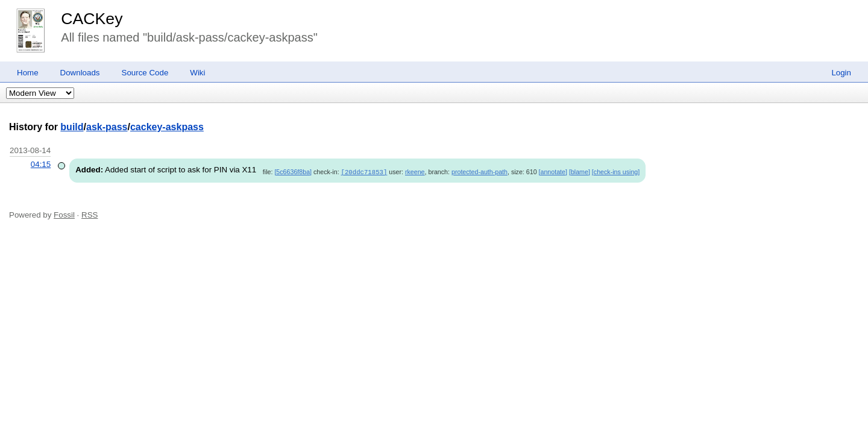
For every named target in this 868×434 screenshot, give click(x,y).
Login (841, 73)
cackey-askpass (167, 127)
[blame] (580, 172)
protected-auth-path (480, 172)
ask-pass (107, 127)
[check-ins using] (616, 172)
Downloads (80, 73)
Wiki (197, 73)
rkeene (415, 172)
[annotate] (553, 172)
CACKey (92, 19)
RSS (90, 214)
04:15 (41, 164)
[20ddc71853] (364, 172)
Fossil (64, 214)
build (72, 127)
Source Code (145, 73)
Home (28, 73)
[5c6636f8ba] (293, 172)
